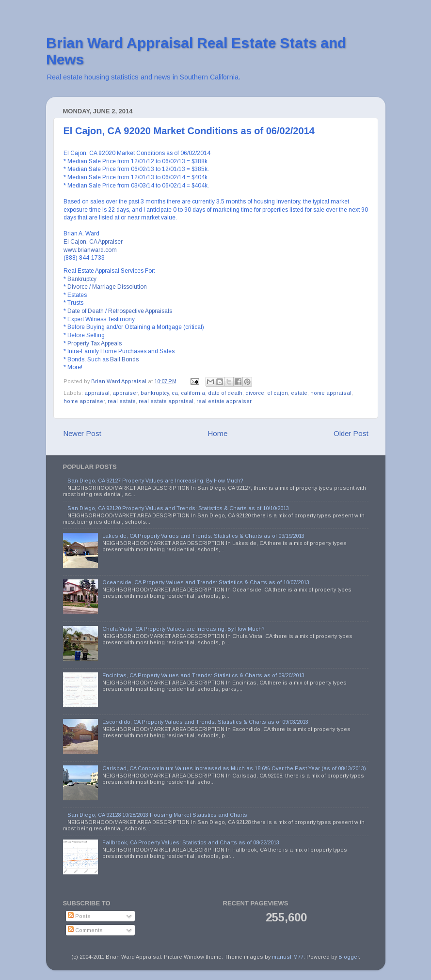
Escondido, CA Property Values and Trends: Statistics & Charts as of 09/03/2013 (205, 722)
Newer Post (82, 433)
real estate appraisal (166, 401)
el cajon (278, 393)
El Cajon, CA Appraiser (93, 242)
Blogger (349, 957)
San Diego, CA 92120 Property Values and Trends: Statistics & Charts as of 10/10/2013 (178, 508)
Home (217, 433)
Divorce (78, 287)
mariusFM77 (288, 957)
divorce (255, 393)
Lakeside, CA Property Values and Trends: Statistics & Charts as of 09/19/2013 (203, 536)
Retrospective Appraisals (140, 311)
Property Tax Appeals (95, 343)
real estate (122, 401)
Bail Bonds (124, 359)
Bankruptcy (82, 279)
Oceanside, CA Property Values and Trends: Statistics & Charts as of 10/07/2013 (206, 582)
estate (299, 393)
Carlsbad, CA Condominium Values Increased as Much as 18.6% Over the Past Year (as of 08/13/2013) (234, 768)
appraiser (125, 393)
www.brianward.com (90, 250)
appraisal (97, 393)
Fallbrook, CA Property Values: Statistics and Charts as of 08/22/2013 (191, 842)
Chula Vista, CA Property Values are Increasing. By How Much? (184, 629)
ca (175, 393)
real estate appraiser (224, 401)
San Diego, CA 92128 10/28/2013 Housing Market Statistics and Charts (157, 815)
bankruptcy (155, 393)
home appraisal (331, 393)
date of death (225, 393)
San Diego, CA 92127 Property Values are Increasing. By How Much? (155, 481)
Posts (79, 916)
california (193, 393)
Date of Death (86, 311)
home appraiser (84, 401)
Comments (85, 930)
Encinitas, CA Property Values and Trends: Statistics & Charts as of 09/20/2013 (203, 675)
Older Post (351, 433)
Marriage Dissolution (120, 287)
